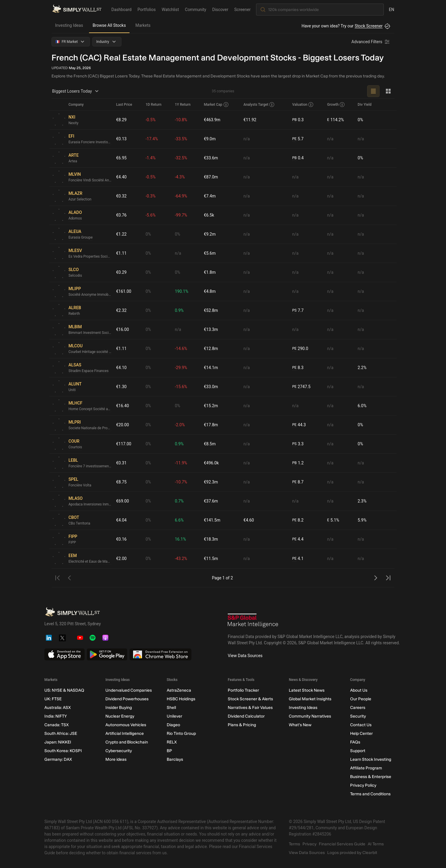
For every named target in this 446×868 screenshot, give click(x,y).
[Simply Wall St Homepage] (77, 9)
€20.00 (123, 425)
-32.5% (181, 158)
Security (358, 716)
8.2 (298, 520)
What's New (300, 725)
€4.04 (121, 520)
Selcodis (75, 276)
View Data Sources (245, 656)
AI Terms (376, 844)
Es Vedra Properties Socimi (90, 256)
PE (294, 139)
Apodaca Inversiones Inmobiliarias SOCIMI (90, 504)
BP (169, 751)
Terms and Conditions (370, 794)
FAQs (355, 742)
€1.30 (121, 387)
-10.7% (181, 482)
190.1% (181, 291)
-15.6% (181, 387)
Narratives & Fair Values (250, 708)
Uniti (72, 390)
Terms (294, 844)
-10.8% (181, 120)
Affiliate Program (366, 768)
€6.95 (121, 158)
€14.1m (211, 368)
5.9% (362, 520)
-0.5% (151, 120)
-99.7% (181, 215)
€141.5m (212, 520)
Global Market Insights (310, 699)
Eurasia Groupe (81, 237)
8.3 (298, 368)
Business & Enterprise (371, 777)
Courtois (75, 447)
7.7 (298, 311)
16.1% (180, 539)
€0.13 (121, 139)
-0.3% (151, 196)
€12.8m (211, 349)
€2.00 (121, 559)
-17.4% (152, 139)
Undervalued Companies (129, 690)
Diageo (173, 725)
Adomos (75, 218)
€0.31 (121, 463)
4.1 (298, 559)
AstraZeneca (179, 690)
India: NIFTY (56, 716)
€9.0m (210, 139)
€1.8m (210, 272)
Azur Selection (80, 199)
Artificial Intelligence (125, 734)
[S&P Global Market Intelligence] (253, 621)
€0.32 (121, 196)
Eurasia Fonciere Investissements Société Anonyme (90, 142)
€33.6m (211, 158)
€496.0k (211, 463)
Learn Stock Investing (371, 759)
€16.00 (123, 329)
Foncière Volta (80, 485)
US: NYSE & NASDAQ (64, 690)
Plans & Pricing (242, 725)
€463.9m (212, 120)
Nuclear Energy (120, 716)
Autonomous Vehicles (126, 725)
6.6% (179, 520)
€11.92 (250, 120)
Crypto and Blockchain (127, 742)
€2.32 (121, 310)
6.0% (362, 406)
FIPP (72, 542)
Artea (73, 161)
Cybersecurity (119, 751)
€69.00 (123, 501)
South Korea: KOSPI (63, 751)
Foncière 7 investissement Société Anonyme (90, 466)
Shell (171, 708)
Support (358, 751)
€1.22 (121, 234)
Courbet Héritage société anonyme (90, 352)
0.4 (298, 158)
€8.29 (121, 120)
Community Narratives (310, 716)
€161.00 (124, 291)
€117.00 (124, 444)
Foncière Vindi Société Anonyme (90, 180)
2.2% (362, 368)
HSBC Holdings (181, 699)
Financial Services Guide (342, 844)
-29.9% (181, 368)
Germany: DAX (58, 759)
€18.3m (211, 539)
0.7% (179, 501)
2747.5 (301, 387)
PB (294, 120)
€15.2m (211, 406)
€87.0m (211, 177)
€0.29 (121, 272)
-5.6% (151, 215)
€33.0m (211, 387)
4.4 (298, 539)
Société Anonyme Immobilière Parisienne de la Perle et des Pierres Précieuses (90, 295)
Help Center (361, 734)
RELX (172, 742)
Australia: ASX (58, 708)
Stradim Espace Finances (89, 371)
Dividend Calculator (246, 716)
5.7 (298, 139)
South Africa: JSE (61, 734)
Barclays (175, 759)
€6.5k (209, 215)
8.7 (298, 482)
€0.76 (121, 215)
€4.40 (121, 177)
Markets (143, 25)
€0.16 (121, 539)
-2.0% (180, 425)
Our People (361, 699)
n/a (247, 139)
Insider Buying (119, 708)
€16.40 (123, 406)
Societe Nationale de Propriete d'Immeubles (90, 428)
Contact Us (361, 725)
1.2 (298, 463)
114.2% (336, 120)
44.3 (299, 425)
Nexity (73, 123)
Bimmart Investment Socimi (90, 333)
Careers (358, 708)
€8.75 (121, 482)
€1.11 (121, 253)
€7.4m (210, 196)
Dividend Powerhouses (127, 699)
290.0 (300, 349)
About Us (359, 690)
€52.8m (211, 310)
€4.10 (121, 368)
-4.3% (180, 177)
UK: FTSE (53, 699)
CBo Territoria (79, 523)
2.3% (362, 501)
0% (360, 120)
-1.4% (151, 158)
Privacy (309, 844)
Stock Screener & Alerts (250, 699)
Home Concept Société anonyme (90, 409)
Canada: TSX (57, 725)
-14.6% (181, 349)
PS (294, 310)
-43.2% (181, 559)
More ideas (116, 759)
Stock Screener (369, 26)
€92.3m (211, 482)
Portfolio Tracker (243, 690)
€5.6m (210, 253)
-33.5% (181, 139)
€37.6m (211, 501)
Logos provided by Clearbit (352, 853)
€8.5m (210, 444)
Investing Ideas (69, 25)
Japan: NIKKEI (58, 742)
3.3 (298, 444)
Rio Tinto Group (181, 734)
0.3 (298, 120)
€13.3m (211, 329)
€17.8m (211, 425)
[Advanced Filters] (371, 42)
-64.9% (181, 196)
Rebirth (74, 314)
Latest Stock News (307, 690)
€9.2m (210, 234)
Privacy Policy (363, 785)
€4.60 (249, 520)
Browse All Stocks (109, 25)
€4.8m (210, 291)
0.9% (179, 310)
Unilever (174, 716)
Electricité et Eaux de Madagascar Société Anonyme (90, 561)
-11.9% (181, 463)
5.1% (333, 520)
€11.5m (211, 559)
